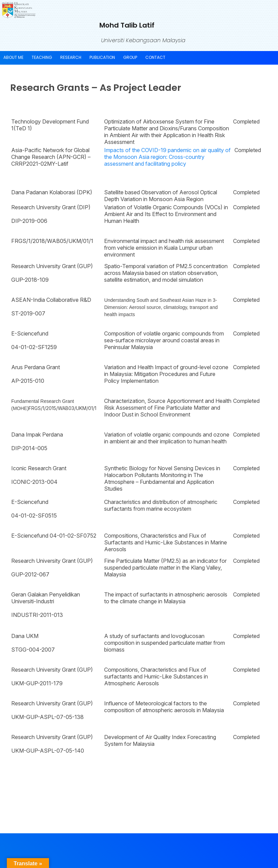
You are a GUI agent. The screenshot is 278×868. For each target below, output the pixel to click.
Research (71, 57)
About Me (13, 57)
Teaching (42, 57)
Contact (155, 57)
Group (130, 57)
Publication (102, 57)
